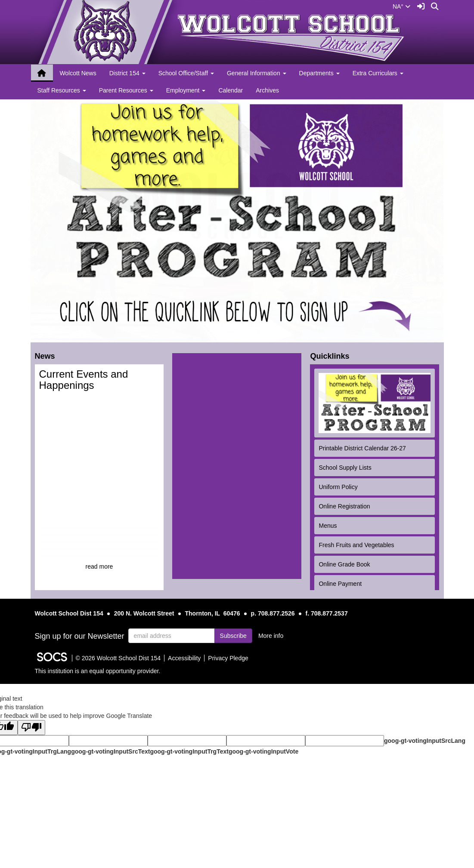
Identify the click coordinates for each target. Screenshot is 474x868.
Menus (328, 526)
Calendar (231, 90)
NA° (401, 6)
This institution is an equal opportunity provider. (98, 671)
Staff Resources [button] (62, 90)
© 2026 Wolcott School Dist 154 (118, 658)
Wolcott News (78, 73)
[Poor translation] (31, 728)
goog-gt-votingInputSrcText (110, 751)
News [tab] (47, 356)
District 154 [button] (127, 73)
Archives (267, 90)
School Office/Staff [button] (186, 73)
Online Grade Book (344, 564)
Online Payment (340, 584)
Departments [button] (319, 73)
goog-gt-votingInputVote (263, 751)
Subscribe (233, 636)
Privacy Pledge (228, 658)
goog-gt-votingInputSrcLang (425, 741)
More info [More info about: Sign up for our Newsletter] (271, 636)
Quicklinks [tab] (331, 356)
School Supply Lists (345, 468)
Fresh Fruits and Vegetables (356, 545)
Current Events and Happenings (84, 380)
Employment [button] (186, 90)
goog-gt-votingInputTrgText (189, 751)
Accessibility (184, 658)
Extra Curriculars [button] (378, 73)
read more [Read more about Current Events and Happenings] (99, 566)
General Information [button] (257, 73)
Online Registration (344, 506)
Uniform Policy (338, 487)
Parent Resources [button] (126, 90)
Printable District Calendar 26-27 (362, 448)
